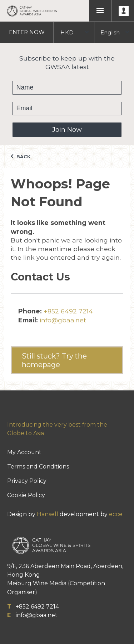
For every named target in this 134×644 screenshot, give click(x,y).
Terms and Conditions (38, 467)
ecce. (116, 514)
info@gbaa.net (63, 320)
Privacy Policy (27, 481)
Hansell (48, 514)
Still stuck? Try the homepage (54, 360)
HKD (67, 32)
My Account (24, 452)
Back (21, 157)
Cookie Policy (26, 495)
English (110, 32)
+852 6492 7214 (68, 311)
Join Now (67, 130)
